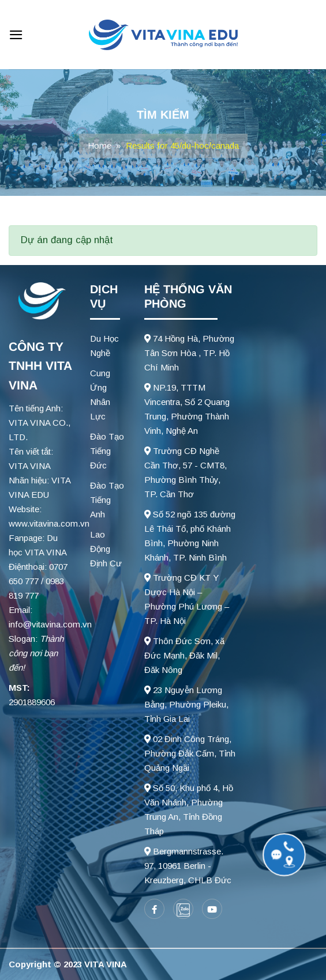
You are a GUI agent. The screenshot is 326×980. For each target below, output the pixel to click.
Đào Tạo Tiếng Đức (107, 451)
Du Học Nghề (104, 346)
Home (100, 145)
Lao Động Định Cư (106, 549)
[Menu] (16, 35)
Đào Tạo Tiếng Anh (107, 500)
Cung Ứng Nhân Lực (100, 395)
